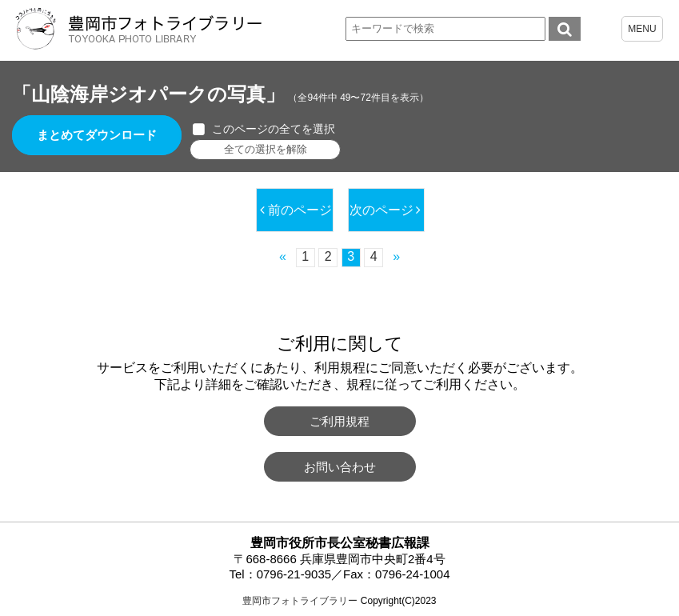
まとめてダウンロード (98, 136)
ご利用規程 (339, 421)
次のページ (381, 210)
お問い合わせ (340, 467)
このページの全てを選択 (274, 129)
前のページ (300, 210)
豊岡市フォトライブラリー (300, 601)
